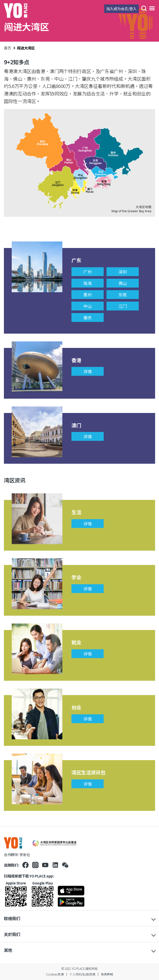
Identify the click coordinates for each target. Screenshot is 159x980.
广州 (87, 272)
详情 (87, 371)
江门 (122, 306)
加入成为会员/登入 (121, 9)
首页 (7, 48)
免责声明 (107, 974)
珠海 (87, 283)
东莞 (122, 295)
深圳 (122, 272)
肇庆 (87, 317)
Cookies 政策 (55, 974)
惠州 (87, 295)
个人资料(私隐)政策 (82, 974)
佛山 (122, 283)
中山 (87, 306)
